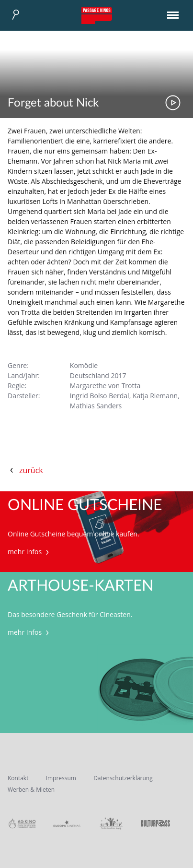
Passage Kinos (97, 15)
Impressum (61, 778)
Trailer (173, 103)
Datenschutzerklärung (123, 778)
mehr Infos (29, 552)
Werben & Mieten (31, 790)
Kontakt (18, 778)
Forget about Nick (53, 103)
